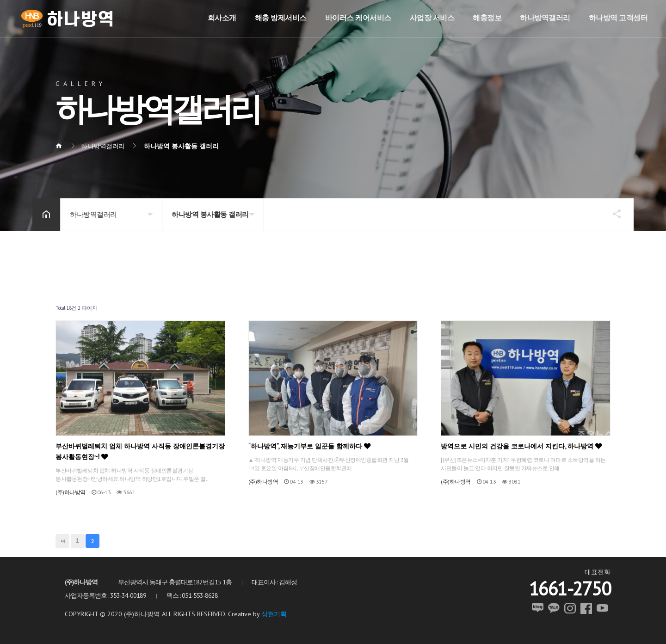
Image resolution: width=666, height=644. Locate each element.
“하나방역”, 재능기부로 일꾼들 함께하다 (309, 446)
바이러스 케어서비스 (358, 18)
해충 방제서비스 (281, 18)
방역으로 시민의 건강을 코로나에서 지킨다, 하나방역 (521, 446)
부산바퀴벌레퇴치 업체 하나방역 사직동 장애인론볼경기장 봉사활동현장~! (140, 451)
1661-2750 (570, 589)
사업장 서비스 (432, 18)
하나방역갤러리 (545, 18)
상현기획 (274, 614)
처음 (62, 541)
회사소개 (222, 18)
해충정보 (487, 18)
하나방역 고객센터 (618, 18)
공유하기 (613, 214)
